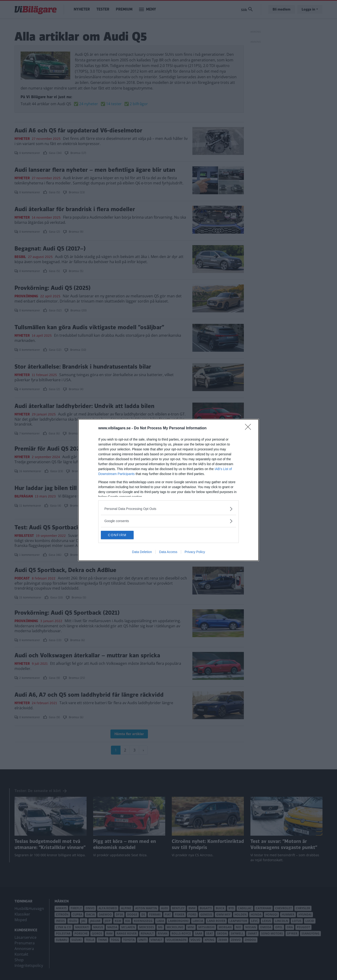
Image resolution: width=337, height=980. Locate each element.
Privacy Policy (195, 552)
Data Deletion (142, 552)
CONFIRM (123, 535)
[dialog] (168, 490)
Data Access (168, 552)
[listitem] (168, 508)
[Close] (249, 428)
